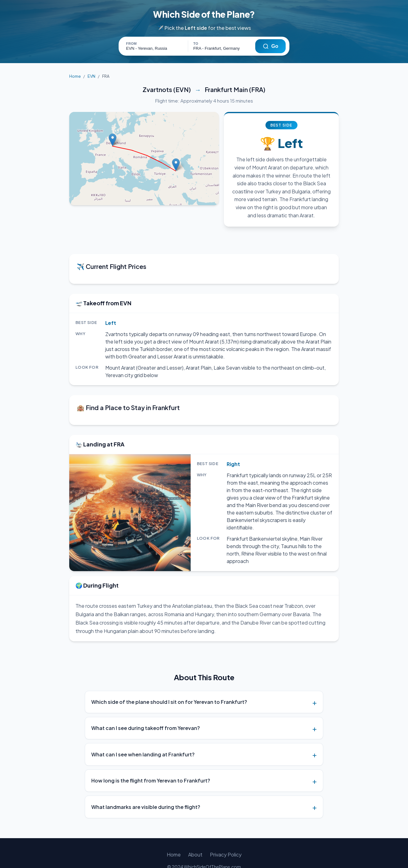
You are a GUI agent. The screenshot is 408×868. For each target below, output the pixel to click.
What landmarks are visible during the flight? (146, 792)
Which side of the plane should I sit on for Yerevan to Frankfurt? (169, 687)
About (195, 840)
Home (75, 76)
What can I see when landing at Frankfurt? (143, 739)
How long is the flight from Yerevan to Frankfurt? (151, 766)
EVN (91, 76)
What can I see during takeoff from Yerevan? (146, 713)
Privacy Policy (225, 840)
